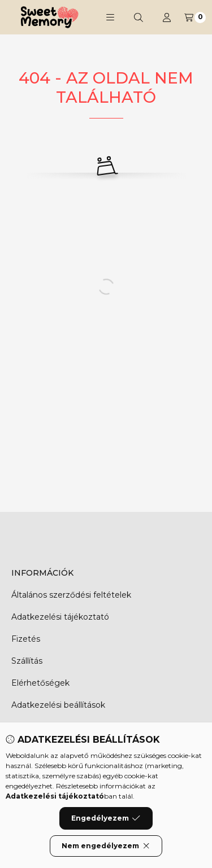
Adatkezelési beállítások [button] (58, 705)
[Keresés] (139, 17)
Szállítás (27, 661)
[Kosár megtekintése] (195, 17)
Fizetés (26, 639)
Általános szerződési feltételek (71, 595)
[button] (110, 17)
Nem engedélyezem (106, 846)
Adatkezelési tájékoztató (60, 617)
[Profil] (167, 17)
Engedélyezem (106, 818)
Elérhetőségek (40, 683)
